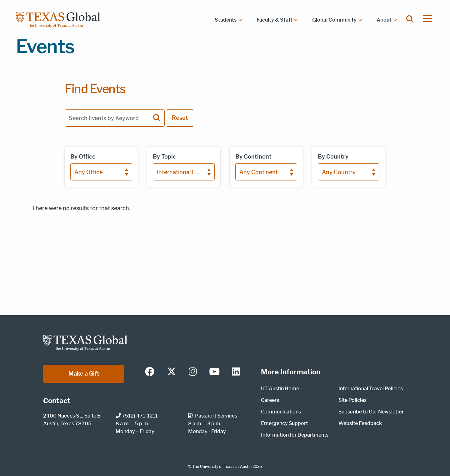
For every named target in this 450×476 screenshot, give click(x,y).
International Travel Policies (371, 389)
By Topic (164, 157)
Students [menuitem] (226, 20)
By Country (333, 157)
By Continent (253, 157)
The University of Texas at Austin (222, 466)
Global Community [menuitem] (334, 20)
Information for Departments (295, 435)
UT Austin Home (280, 389)
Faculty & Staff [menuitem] (274, 20)
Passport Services (213, 416)
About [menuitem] (384, 20)
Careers (270, 400)
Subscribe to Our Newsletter (371, 412)
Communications (281, 412)
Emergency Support (284, 423)
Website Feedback (360, 423)
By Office (83, 157)
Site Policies (352, 400)
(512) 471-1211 (137, 416)
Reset (180, 118)
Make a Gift (84, 374)
